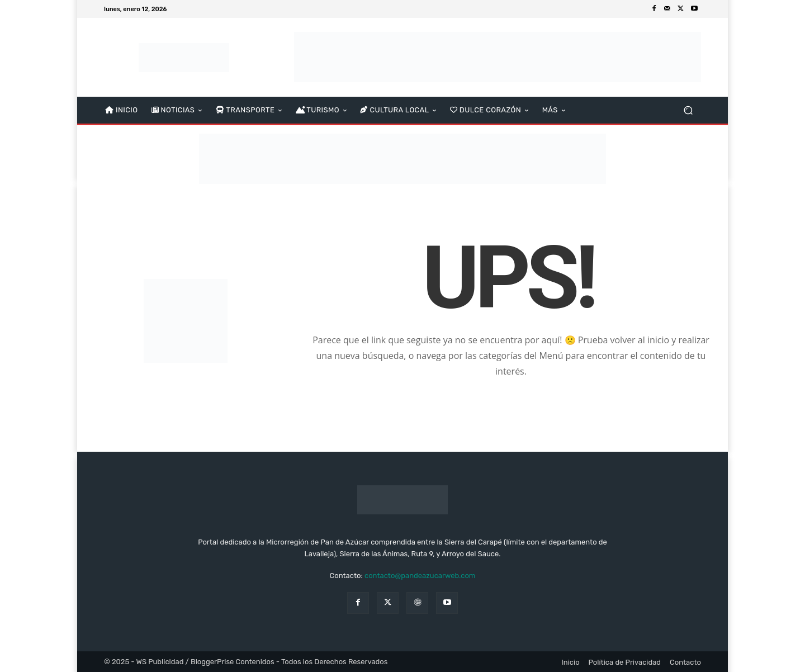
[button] (688, 110)
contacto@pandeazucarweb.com (420, 576)
